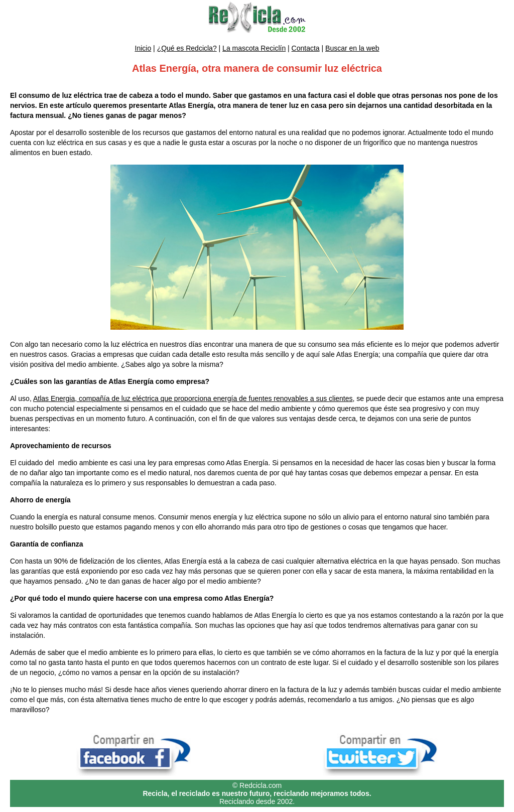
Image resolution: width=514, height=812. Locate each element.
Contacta (306, 48)
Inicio (143, 48)
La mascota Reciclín (254, 48)
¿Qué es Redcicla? (187, 48)
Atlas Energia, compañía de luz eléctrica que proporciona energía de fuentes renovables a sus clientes (193, 398)
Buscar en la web (352, 48)
